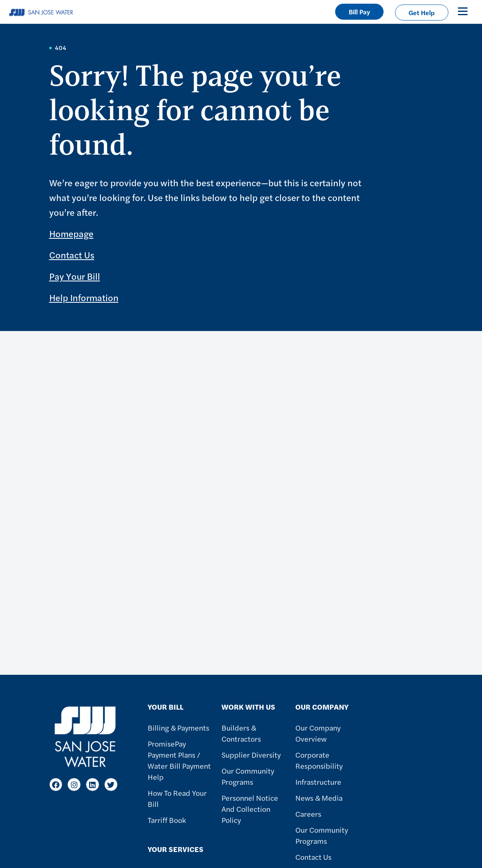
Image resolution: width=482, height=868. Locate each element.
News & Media (319, 798)
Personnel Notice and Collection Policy (250, 809)
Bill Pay (359, 12)
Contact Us (72, 255)
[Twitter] (111, 785)
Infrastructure (318, 782)
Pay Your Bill (75, 276)
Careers (308, 814)
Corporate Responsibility (319, 760)
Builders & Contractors (241, 733)
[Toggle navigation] (463, 11)
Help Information (84, 297)
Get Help (422, 13)
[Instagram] (74, 785)
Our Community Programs (248, 776)
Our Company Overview (318, 733)
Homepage (71, 233)
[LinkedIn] (93, 785)
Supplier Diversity (251, 755)
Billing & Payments (178, 728)
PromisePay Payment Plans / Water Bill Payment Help (179, 760)
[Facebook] (56, 785)
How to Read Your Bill (177, 798)
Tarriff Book (167, 820)
